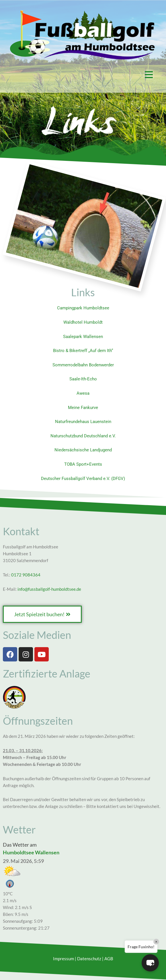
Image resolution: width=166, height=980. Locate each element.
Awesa (83, 393)
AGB (109, 959)
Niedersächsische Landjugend (83, 450)
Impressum (64, 959)
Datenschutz (89, 959)
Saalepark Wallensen (83, 337)
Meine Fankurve (83, 408)
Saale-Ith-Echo (83, 379)
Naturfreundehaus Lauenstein (83, 422)
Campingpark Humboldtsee (83, 308)
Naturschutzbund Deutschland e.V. (83, 436)
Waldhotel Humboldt (83, 322)
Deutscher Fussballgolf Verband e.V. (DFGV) (83, 479)
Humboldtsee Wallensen (31, 852)
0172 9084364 (26, 575)
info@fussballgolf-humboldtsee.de (49, 589)
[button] (83, 75)
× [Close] (156, 942)
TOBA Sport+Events (83, 464)
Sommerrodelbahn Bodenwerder (83, 365)
